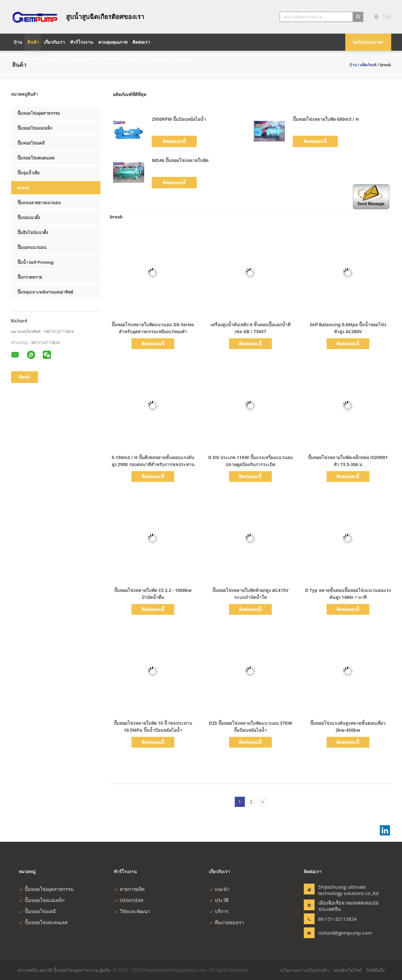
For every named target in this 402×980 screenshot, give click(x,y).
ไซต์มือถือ (376, 970)
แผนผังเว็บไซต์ (348, 970)
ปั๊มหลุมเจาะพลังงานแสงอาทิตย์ (45, 292)
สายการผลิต (129, 889)
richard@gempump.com (338, 933)
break (23, 188)
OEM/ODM (129, 900)
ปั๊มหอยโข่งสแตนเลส (36, 158)
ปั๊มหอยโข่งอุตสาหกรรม (39, 113)
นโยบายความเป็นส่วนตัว (305, 970)
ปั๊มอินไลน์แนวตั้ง (33, 232)
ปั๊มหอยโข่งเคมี (31, 143)
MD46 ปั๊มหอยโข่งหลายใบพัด (180, 160)
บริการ (219, 911)
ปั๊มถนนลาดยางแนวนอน (39, 203)
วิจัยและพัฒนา (132, 911)
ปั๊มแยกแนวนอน (32, 247)
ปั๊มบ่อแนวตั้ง (29, 217)
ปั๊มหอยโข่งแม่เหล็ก (35, 128)
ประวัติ (219, 900)
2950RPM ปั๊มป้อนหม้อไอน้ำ (179, 119)
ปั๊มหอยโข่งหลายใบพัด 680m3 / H (326, 119)
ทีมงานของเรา (226, 922)
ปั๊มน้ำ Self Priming (35, 262)
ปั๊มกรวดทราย (30, 277)
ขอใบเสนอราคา (368, 42)
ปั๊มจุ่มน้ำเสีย (29, 173)
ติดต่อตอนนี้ (174, 141)
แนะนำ (219, 889)
